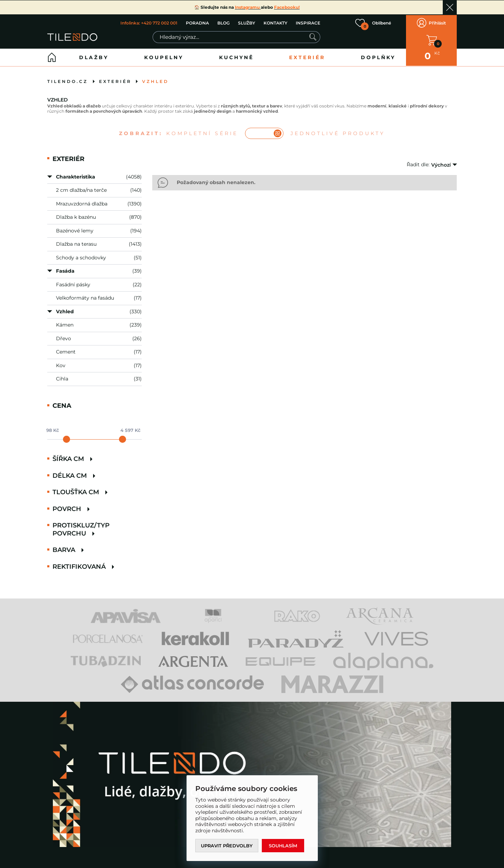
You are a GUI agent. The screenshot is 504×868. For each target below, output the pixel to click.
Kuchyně (236, 56)
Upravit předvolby (227, 846)
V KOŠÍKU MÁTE (432, 40)
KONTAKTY (275, 23)
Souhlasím (284, 846)
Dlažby (94, 56)
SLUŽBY (247, 23)
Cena (62, 404)
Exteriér (307, 56)
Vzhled (155, 80)
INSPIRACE (308, 23)
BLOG (223, 23)
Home (52, 56)
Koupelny (164, 56)
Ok (450, 7)
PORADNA (197, 23)
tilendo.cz (68, 80)
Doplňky (378, 56)
